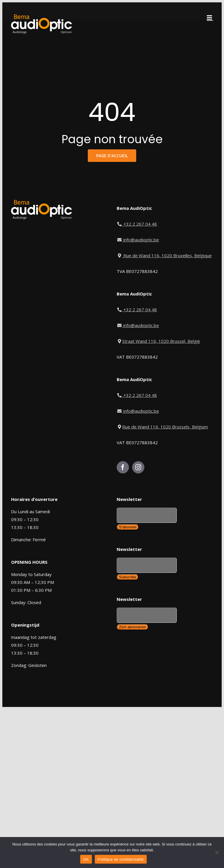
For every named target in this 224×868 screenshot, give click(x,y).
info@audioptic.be (138, 240)
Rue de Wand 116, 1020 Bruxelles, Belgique (164, 255)
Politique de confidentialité (121, 859)
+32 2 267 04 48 (137, 224)
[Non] (217, 853)
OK (86, 859)
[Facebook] (123, 467)
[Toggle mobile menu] (210, 17)
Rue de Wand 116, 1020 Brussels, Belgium (162, 427)
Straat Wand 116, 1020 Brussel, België (158, 341)
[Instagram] (138, 467)
